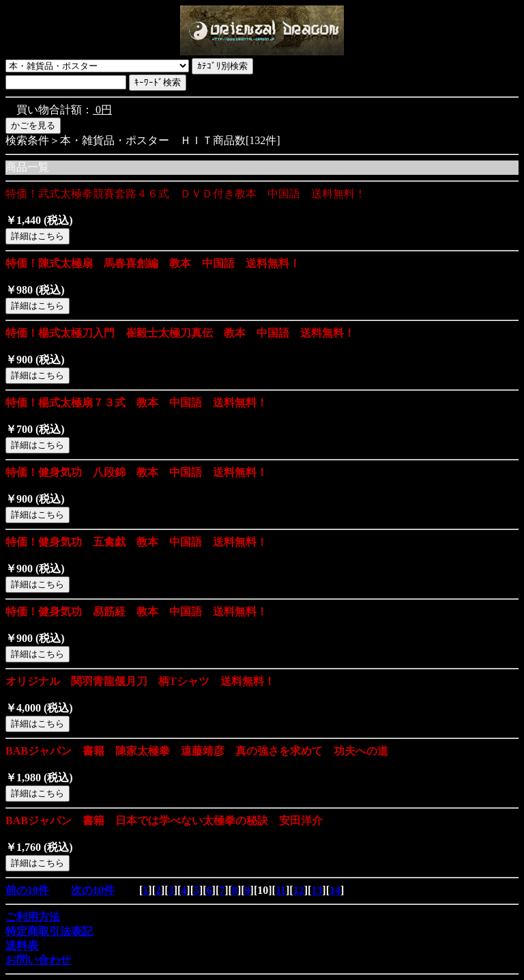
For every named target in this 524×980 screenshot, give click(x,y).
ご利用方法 (33, 917)
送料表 (22, 946)
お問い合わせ (38, 960)
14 (335, 890)
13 (317, 890)
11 (281, 890)
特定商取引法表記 (49, 931)
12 (299, 890)
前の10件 (27, 890)
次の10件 (93, 890)
